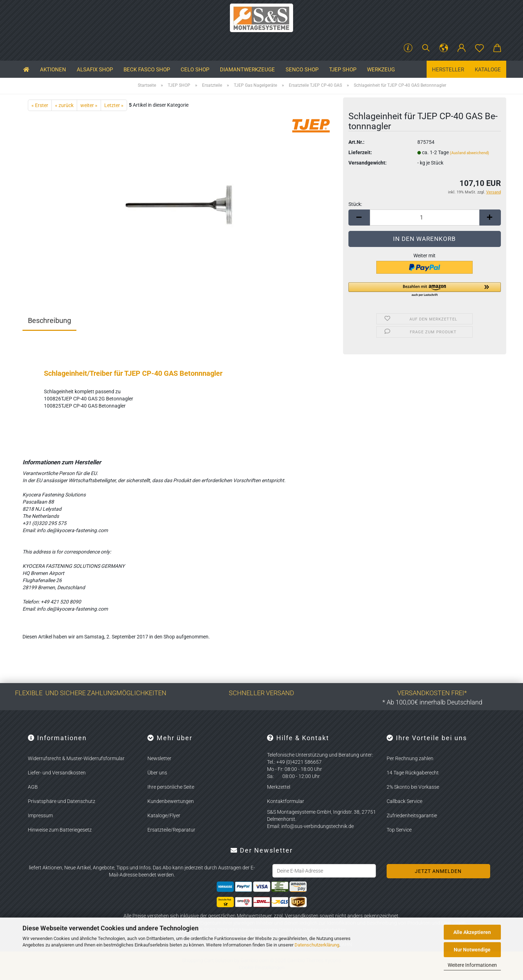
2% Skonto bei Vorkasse (413, 787)
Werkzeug (381, 70)
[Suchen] (426, 48)
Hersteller (448, 70)
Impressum (40, 815)
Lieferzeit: (360, 152)
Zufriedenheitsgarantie (412, 815)
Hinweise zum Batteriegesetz (60, 830)
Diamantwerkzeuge (247, 70)
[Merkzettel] (479, 48)
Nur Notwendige (472, 950)
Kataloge (488, 70)
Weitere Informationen (472, 965)
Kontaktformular (286, 801)
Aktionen (53, 70)
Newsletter (159, 758)
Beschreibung (49, 320)
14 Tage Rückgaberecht (413, 773)
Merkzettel (279, 787)
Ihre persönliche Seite (171, 787)
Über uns (157, 773)
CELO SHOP (195, 70)
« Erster (40, 105)
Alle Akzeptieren (472, 932)
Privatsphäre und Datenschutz (62, 801)
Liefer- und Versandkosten (57, 773)
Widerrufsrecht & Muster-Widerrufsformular (76, 758)
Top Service (399, 830)
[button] (444, 48)
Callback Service (404, 801)
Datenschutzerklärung (317, 945)
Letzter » (114, 105)
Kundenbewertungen (171, 801)
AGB (33, 787)
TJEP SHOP (343, 70)
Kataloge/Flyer (164, 815)
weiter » (89, 105)
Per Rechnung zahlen (410, 758)
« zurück (64, 105)
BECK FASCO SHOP (147, 70)
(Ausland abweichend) (469, 153)
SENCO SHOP (302, 70)
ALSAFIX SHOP (95, 70)
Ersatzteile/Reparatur (171, 830)
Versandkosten (302, 916)
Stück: (355, 204)
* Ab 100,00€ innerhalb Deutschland (432, 702)
